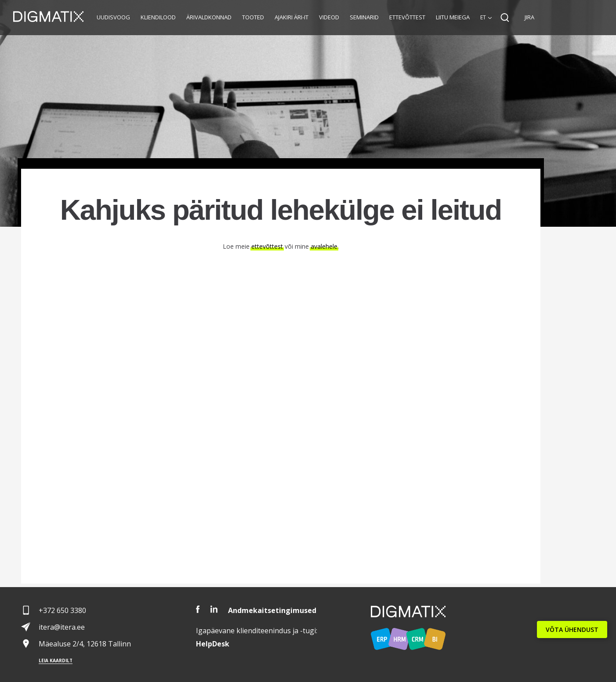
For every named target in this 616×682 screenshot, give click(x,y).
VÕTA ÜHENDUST (572, 629)
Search (505, 18)
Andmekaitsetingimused (272, 610)
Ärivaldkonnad (209, 17)
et (483, 17)
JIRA (529, 17)
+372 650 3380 (62, 610)
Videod (329, 17)
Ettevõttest (407, 17)
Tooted (253, 17)
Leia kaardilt (56, 660)
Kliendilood (158, 17)
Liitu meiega (453, 17)
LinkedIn (214, 609)
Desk (213, 644)
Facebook (198, 609)
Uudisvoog (113, 17)
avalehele (324, 246)
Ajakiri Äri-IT (292, 17)
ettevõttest (267, 246)
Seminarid (364, 17)
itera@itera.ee (62, 627)
